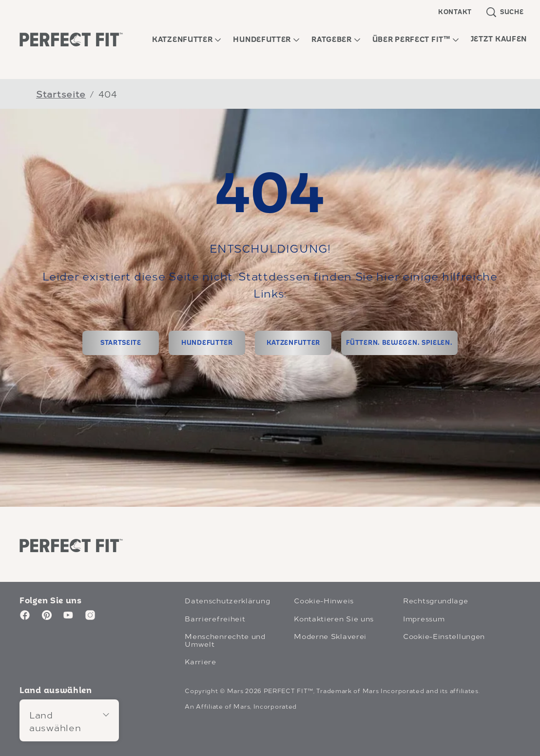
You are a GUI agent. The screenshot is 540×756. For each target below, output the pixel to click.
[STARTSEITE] (121, 343)
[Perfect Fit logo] (71, 545)
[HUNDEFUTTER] (207, 343)
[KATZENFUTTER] (293, 343)
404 (108, 93)
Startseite (61, 93)
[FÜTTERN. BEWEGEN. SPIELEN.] (399, 343)
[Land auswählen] (69, 720)
